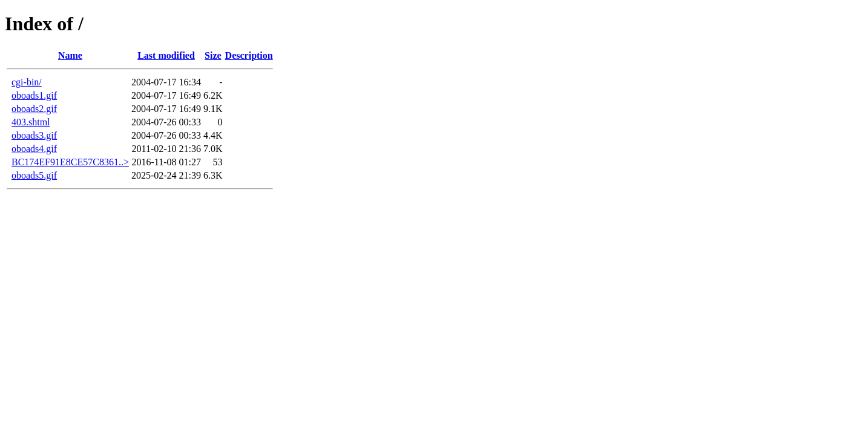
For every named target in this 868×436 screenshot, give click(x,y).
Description (249, 55)
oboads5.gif (34, 175)
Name (70, 55)
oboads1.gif (34, 95)
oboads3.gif (34, 135)
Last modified (166, 55)
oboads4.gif (34, 149)
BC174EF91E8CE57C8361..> (70, 162)
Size (213, 55)
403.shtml (31, 122)
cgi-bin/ (27, 82)
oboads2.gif (34, 109)
